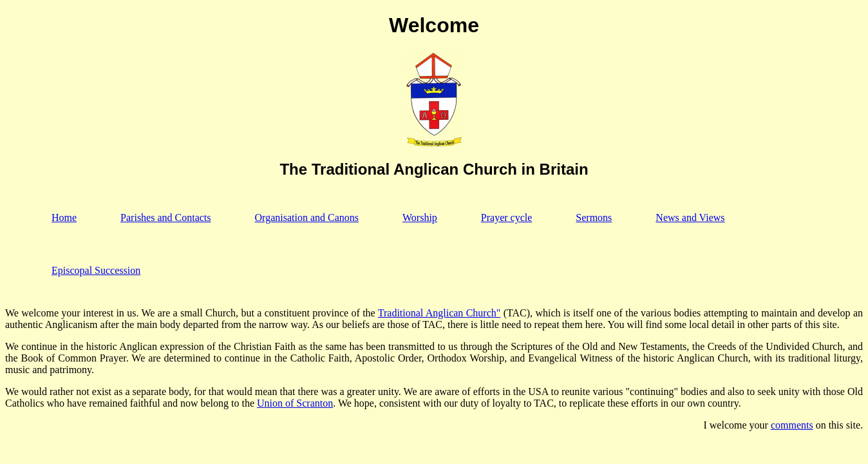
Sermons (594, 217)
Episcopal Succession (96, 270)
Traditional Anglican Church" (439, 313)
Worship (420, 217)
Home (64, 217)
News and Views (690, 217)
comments (792, 425)
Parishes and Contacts (165, 217)
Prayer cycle (507, 217)
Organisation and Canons (307, 217)
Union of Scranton (295, 403)
